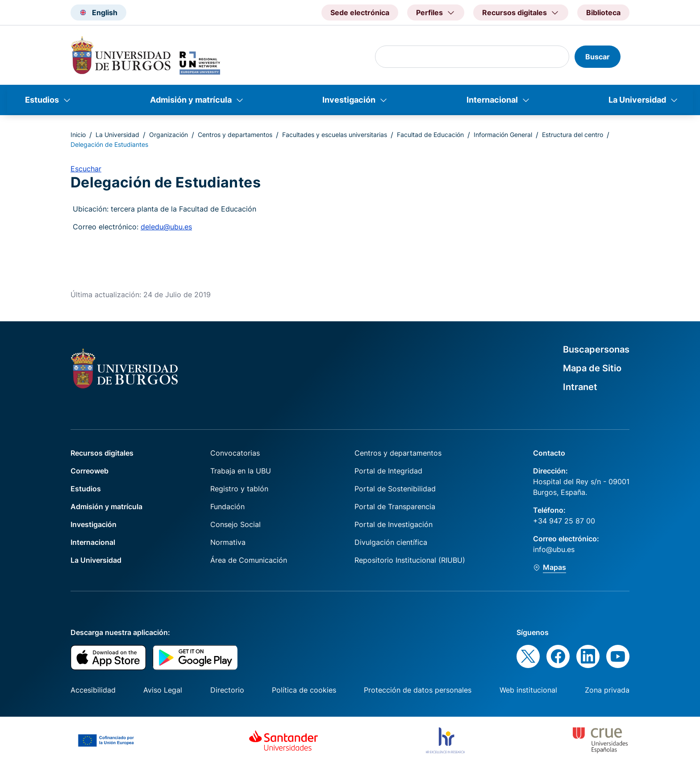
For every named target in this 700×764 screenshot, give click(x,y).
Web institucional (528, 690)
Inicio (78, 135)
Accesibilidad (93, 690)
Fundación (227, 507)
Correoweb (90, 471)
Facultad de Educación (430, 135)
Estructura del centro (573, 135)
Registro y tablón (239, 489)
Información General (503, 135)
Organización (169, 135)
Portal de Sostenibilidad (395, 489)
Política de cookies (304, 690)
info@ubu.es (554, 549)
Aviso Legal (163, 690)
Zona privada (607, 690)
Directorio (227, 690)
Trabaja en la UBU (241, 471)
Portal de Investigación (394, 524)
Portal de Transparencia (395, 507)
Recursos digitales (102, 453)
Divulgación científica (391, 542)
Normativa (228, 542)
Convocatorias (235, 453)
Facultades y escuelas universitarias (335, 135)
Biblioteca (603, 12)
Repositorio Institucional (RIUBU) (410, 560)
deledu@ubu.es (166, 227)
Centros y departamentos (235, 135)
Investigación (349, 100)
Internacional (492, 100)
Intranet (580, 387)
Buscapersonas (596, 349)
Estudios (42, 100)
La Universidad (637, 100)
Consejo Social (235, 524)
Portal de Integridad (388, 471)
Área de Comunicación (249, 560)
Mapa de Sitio (592, 368)
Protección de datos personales (418, 690)
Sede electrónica (360, 12)
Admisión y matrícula (191, 100)
